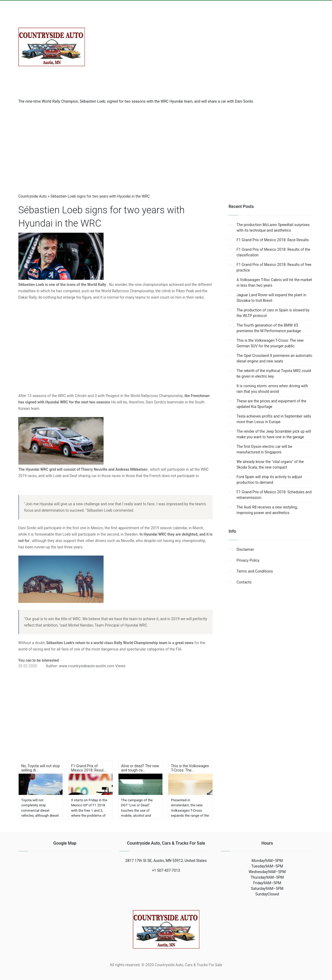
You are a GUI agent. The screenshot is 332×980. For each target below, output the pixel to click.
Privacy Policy (248, 560)
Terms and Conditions (255, 571)
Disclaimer (245, 549)
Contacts (244, 582)
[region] (166, 147)
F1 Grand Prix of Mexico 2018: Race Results (273, 240)
